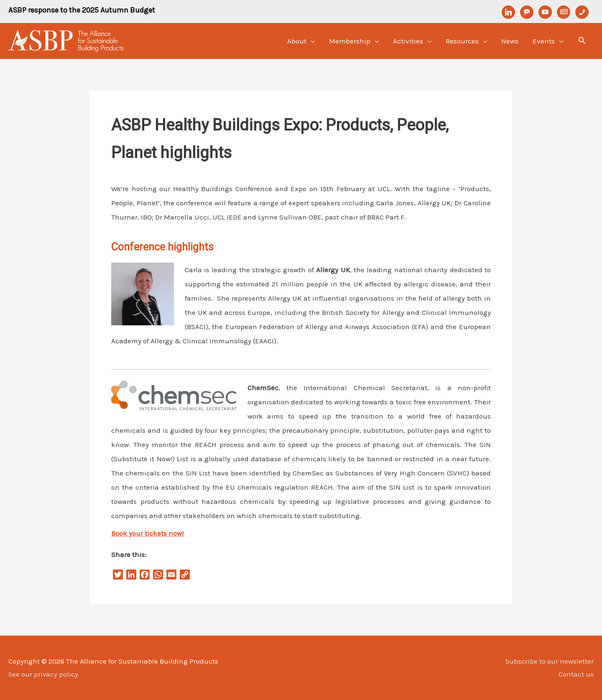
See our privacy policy (44, 674)
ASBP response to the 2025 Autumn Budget (82, 10)
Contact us (576, 674)
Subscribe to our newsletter (549, 661)
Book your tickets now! (147, 533)
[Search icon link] (582, 41)
